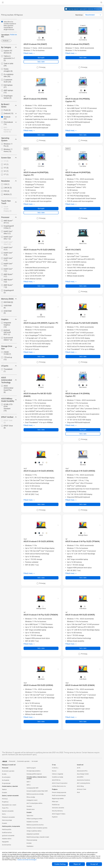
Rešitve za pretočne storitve (35, 825)
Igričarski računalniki (8, 836)
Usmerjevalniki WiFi (32, 788)
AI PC (79, 768)
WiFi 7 (28, 782)
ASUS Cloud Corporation (60, 783)
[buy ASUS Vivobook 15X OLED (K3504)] (38, 685)
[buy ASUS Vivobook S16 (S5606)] (35, 99)
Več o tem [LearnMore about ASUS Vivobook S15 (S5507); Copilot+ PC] (41, 357)
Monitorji (5, 799)
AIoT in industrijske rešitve (34, 803)
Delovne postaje (7, 820)
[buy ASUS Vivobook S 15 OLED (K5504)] (39, 541)
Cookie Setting (60, 864)
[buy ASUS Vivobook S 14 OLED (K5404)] (39, 471)
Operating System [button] (9, 139)
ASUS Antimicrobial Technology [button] (9, 380)
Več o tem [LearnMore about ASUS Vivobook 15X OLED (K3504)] (41, 722)
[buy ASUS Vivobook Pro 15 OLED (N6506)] (39, 250)
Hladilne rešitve (7, 839)
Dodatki (4, 793)
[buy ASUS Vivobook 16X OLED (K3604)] (80, 685)
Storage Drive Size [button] (9, 347)
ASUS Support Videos (59, 814)
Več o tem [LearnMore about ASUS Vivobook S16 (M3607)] (83, 58)
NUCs (4, 814)
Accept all (94, 864)
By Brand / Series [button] (9, 106)
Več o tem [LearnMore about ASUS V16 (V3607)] (83, 286)
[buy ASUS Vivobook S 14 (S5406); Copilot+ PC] (83, 395)
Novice (54, 771)
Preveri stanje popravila (59, 792)
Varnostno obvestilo (58, 808)
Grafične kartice (7, 833)
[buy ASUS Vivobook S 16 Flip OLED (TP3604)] (83, 541)
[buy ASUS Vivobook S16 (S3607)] (35, 44)
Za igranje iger (6, 783)
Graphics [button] (9, 319)
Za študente (6, 780)
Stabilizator (30, 846)
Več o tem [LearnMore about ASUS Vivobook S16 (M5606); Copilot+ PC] (83, 135)
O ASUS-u (55, 768)
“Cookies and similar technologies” (27, 860)
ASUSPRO (80, 777)
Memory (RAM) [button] (9, 299)
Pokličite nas (56, 805)
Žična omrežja (31, 797)
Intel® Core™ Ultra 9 (8, 243)
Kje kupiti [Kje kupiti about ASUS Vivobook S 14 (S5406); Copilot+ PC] (83, 430)
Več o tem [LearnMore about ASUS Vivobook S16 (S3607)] (41, 62)
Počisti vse (13, 35)
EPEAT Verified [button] (9, 417)
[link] (52, 3)
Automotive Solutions (83, 780)
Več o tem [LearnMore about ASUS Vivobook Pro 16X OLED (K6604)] (83, 357)
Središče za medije (58, 777)
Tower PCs (5, 808)
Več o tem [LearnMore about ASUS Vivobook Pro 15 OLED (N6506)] (41, 286)
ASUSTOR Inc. (56, 780)
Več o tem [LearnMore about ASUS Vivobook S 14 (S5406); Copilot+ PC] (83, 434)
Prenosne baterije (32, 840)
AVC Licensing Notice (83, 783)
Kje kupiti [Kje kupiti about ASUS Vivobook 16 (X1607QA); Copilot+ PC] (41, 209)
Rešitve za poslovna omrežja (35, 794)
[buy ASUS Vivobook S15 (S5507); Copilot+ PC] (41, 323)
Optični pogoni (31, 768)
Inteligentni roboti (32, 800)
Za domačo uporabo (8, 771)
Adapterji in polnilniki (33, 834)
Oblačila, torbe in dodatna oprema (37, 828)
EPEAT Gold (8, 421)
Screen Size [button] (9, 158)
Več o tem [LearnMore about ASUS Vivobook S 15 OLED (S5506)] (83, 504)
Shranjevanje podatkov (34, 771)
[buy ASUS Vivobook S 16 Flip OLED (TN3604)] (41, 615)
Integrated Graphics (7, 325)
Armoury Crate (82, 789)
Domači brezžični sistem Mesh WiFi (37, 791)
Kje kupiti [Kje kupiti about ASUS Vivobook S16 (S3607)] (41, 58)
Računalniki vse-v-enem (9, 805)
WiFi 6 (28, 785)
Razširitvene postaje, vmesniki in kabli (38, 837)
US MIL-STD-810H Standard (8, 408)
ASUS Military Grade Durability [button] (9, 400)
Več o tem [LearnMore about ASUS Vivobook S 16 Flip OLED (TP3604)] (83, 578)
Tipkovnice (30, 816)
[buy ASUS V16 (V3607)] (73, 250)
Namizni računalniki (8, 811)
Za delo (4, 774)
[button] (3, 2)
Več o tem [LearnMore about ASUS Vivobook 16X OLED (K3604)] (83, 722)
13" (6, 161)
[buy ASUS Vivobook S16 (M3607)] (77, 44)
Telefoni (4, 789)
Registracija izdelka (58, 799)
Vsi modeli (35, 761)
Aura (78, 792)
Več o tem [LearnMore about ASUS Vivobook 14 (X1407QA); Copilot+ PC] (83, 209)
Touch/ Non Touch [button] (9, 202)
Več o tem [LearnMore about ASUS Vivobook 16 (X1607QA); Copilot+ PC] (41, 213)
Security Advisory (57, 811)
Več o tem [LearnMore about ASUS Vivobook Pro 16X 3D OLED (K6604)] (41, 430)
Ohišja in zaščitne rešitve (34, 831)
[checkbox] (8, 130)
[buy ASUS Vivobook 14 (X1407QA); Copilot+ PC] (83, 174)
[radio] (39, 38)
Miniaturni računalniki (8, 817)
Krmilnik (29, 843)
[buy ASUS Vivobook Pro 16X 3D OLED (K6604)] (41, 395)
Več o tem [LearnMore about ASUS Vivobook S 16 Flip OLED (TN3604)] (41, 648)
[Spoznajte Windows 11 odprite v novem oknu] (83, 11)
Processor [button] (9, 217)
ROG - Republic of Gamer (8, 130)
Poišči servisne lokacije (59, 796)
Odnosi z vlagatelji (57, 774)
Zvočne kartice (6, 845)
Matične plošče (7, 830)
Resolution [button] (9, 181)
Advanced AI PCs (82, 771)
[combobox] (93, 15)
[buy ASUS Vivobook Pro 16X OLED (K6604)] (82, 323)
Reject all (77, 864)
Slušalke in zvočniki (32, 822)
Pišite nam (55, 802)
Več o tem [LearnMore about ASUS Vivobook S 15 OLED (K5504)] (41, 578)
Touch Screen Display (8, 209)
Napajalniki (5, 842)
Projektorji (5, 802)
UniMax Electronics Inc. (59, 786)
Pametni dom (31, 809)
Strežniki (29, 806)
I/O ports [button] (9, 366)
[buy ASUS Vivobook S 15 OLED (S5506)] (80, 471)
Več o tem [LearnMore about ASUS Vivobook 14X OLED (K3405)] (83, 648)
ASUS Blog (80, 786)
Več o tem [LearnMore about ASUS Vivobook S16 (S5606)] (41, 135)
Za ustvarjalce (6, 777)
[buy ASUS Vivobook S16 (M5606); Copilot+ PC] (83, 100)
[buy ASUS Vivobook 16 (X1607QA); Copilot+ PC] (41, 174)
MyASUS (55, 817)
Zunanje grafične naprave (34, 774)
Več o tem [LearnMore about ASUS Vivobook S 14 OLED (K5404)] (41, 504)
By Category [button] (9, 47)
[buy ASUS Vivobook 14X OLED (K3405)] (80, 615)
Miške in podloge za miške (34, 819)
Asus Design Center (83, 774)
